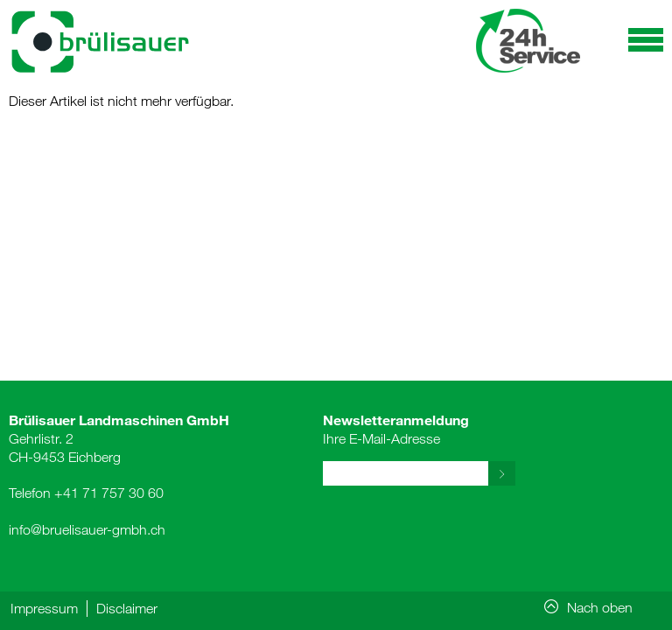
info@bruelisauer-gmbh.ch (87, 529)
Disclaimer (127, 608)
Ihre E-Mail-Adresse (396, 429)
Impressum (44, 608)
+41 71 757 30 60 (109, 493)
